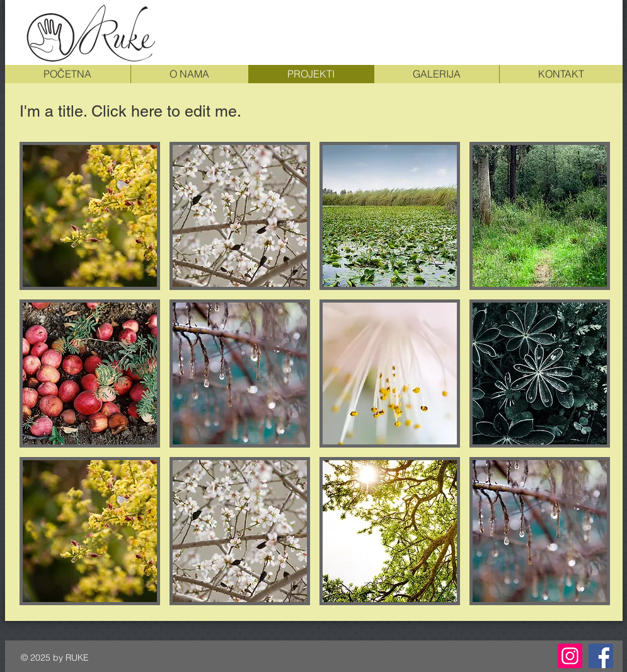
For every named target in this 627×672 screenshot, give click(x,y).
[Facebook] (601, 656)
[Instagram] (570, 656)
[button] (90, 216)
